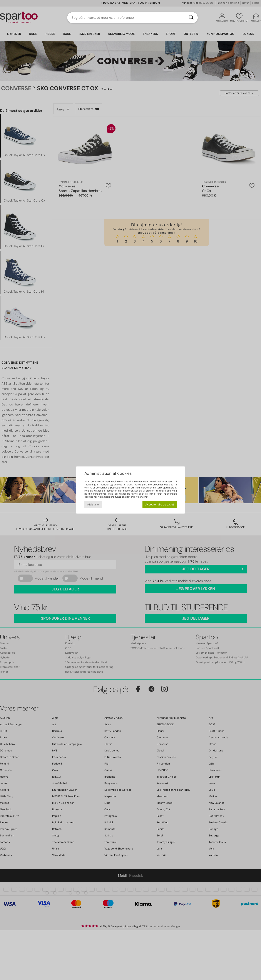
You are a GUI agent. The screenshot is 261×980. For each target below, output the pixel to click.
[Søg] (191, 18)
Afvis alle (93, 504)
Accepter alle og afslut (160, 504)
